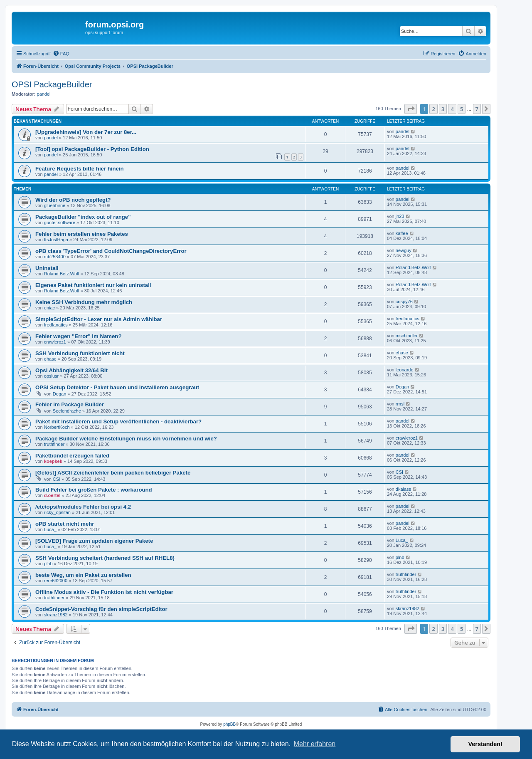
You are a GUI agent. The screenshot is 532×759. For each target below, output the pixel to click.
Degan (59, 394)
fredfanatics (56, 325)
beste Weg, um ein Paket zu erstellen (83, 575)
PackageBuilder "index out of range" (83, 217)
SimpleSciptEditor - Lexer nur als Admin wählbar (99, 319)
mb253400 (55, 257)
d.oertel (52, 495)
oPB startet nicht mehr (65, 524)
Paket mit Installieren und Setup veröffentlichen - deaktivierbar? (118, 422)
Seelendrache (67, 411)
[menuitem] (61, 54)
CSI (57, 479)
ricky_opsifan (57, 512)
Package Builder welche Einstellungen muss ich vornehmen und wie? (126, 439)
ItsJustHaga (56, 240)
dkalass (403, 489)
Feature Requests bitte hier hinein (80, 169)
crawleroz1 (55, 342)
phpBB (229, 724)
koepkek (53, 461)
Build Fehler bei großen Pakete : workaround (94, 490)
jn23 (400, 216)
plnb (48, 564)
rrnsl (400, 404)
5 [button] (462, 109)
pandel (44, 94)
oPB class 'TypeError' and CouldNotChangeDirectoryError (111, 251)
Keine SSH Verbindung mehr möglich (84, 302)
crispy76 (404, 302)
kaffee (402, 233)
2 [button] (433, 109)
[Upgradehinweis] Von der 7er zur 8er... (86, 132)
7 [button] (477, 109)
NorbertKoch (57, 427)
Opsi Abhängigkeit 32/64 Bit (71, 370)
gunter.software (60, 223)
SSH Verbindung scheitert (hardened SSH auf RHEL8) (105, 558)
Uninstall (47, 268)
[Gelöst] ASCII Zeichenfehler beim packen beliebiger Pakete (113, 473)
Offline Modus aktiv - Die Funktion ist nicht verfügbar (104, 592)
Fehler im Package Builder (70, 404)
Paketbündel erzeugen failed (72, 456)
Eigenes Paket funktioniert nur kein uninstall (93, 285)
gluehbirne (55, 205)
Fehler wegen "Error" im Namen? (78, 336)
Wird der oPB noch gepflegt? (73, 200)
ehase (50, 359)
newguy (404, 250)
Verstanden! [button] (485, 744)
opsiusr (51, 376)
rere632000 (56, 581)
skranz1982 (56, 615)
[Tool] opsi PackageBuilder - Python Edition (92, 149)
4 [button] (452, 109)
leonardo (405, 370)
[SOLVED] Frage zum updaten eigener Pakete (94, 541)
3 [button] (443, 109)
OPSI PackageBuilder (52, 84)
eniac (49, 308)
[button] (411, 109)
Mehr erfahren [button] (315, 744)
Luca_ (50, 529)
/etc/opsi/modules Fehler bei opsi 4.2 (83, 507)
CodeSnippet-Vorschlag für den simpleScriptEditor (101, 609)
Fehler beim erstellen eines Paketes (82, 234)
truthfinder (54, 444)
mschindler (407, 336)
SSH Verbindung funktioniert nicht (80, 353)
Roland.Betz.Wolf (62, 274)
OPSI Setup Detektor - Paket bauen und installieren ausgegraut (117, 387)
